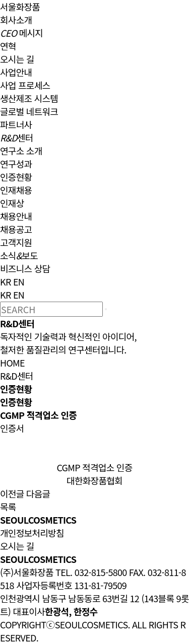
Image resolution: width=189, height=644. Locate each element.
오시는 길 (17, 59)
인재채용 (16, 190)
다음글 (38, 493)
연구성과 (16, 164)
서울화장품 (20, 7)
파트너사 (16, 124)
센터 (17, 137)
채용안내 (16, 216)
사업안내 (16, 72)
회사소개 (16, 20)
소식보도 (19, 255)
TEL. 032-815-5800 (91, 572)
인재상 (12, 203)
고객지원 (16, 242)
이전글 (12, 493)
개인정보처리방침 (32, 533)
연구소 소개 (21, 151)
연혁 (8, 46)
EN (19, 281)
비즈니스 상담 (25, 268)
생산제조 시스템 (29, 98)
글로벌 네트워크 (29, 111)
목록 (8, 507)
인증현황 (16, 177)
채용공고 (16, 229)
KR (6, 281)
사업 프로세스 (25, 85)
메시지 (21, 33)
